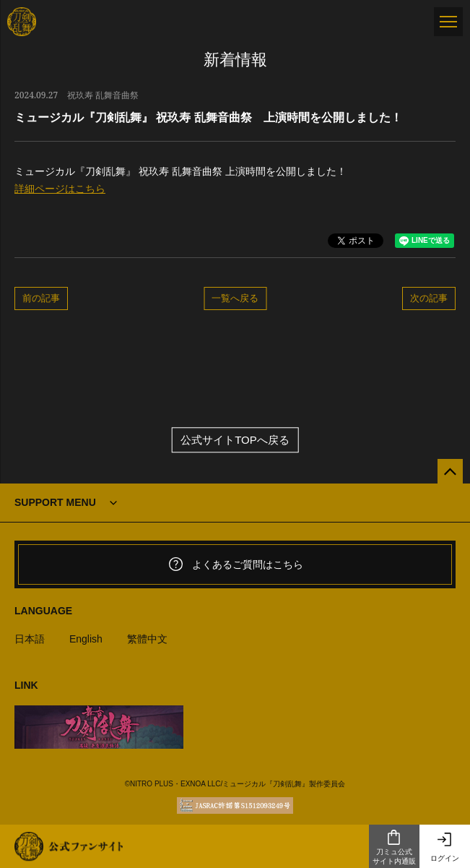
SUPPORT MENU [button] (55, 502)
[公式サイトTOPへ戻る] (450, 472)
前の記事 (41, 298)
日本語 (30, 639)
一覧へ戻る (235, 298)
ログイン (445, 847)
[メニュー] (448, 22)
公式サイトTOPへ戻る (235, 440)
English (86, 639)
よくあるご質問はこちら (235, 564)
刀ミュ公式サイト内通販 (394, 847)
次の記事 (429, 298)
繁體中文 (147, 639)
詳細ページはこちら (60, 189)
